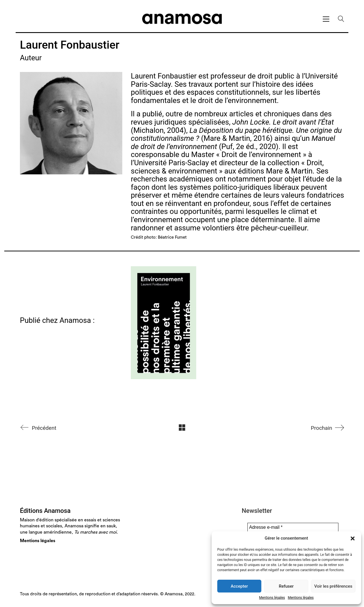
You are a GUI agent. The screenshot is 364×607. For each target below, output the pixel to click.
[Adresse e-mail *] (293, 527)
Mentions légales (272, 598)
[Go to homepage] (182, 19)
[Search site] (341, 20)
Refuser (286, 586)
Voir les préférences (333, 586)
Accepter (239, 586)
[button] (353, 538)
